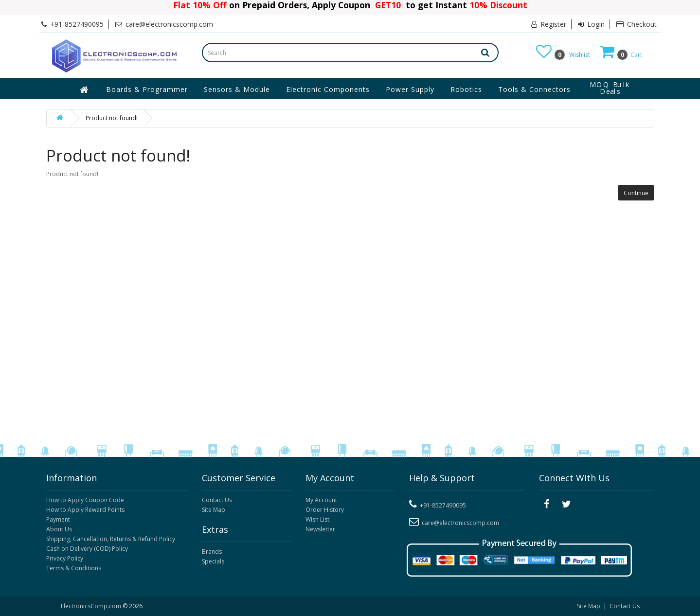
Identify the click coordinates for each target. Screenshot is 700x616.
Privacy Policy (65, 558)
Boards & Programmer (147, 89)
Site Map (214, 510)
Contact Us (217, 500)
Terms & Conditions (74, 568)
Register (549, 24)
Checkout (637, 24)
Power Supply (410, 89)
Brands (212, 552)
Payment (58, 519)
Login (591, 24)
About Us (59, 529)
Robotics (466, 89)
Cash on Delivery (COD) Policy (87, 549)
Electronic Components (328, 89)
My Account (321, 500)
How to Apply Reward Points (85, 510)
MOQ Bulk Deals (610, 88)
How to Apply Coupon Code (85, 500)
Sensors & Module (237, 89)
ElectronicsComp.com (92, 606)
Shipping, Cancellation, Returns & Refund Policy (111, 539)
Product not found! (112, 118)
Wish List (317, 519)
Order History (325, 510)
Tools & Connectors (534, 89)
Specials (213, 561)
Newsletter (320, 529)
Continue (636, 193)
